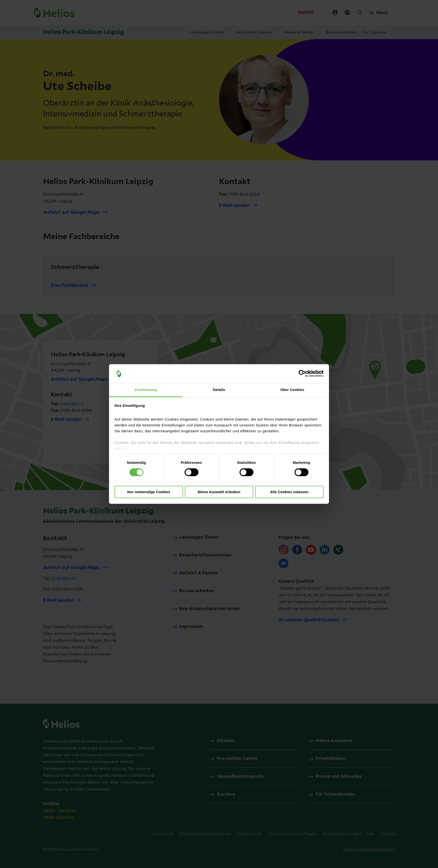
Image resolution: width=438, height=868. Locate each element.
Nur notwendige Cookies (149, 492)
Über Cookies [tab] (292, 390)
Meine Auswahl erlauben (219, 492)
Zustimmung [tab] (146, 390)
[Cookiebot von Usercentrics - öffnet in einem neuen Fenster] (302, 374)
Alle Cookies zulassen (289, 492)
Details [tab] (219, 390)
